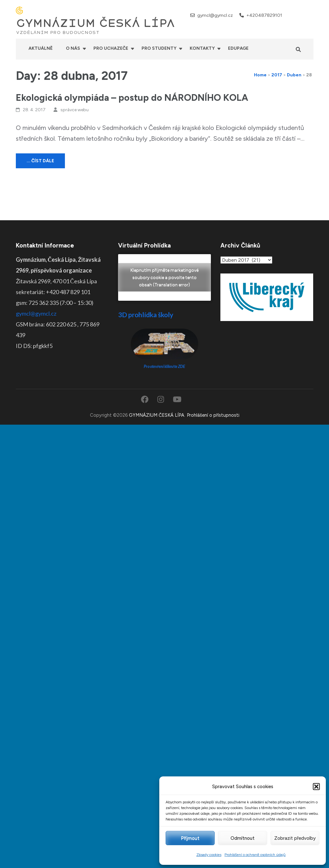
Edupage (238, 48)
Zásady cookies (209, 855)
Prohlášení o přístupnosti (213, 415)
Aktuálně (41, 48)
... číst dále (40, 161)
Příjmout (190, 838)
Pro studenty (159, 48)
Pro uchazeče (111, 48)
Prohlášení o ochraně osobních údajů (255, 855)
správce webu (75, 110)
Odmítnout (243, 838)
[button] (316, 787)
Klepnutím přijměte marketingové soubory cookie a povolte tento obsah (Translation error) (164, 277)
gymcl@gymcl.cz (215, 15)
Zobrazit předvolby (295, 838)
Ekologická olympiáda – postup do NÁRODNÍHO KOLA (132, 97)
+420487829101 (264, 15)
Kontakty (202, 48)
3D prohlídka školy (146, 315)
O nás (73, 48)
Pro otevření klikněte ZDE (164, 366)
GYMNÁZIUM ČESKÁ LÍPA (95, 23)
